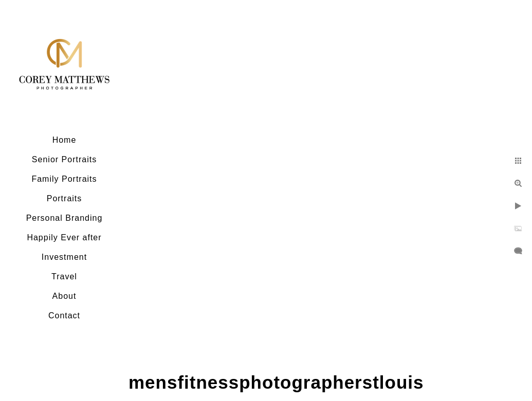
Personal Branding (65, 218)
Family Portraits (64, 179)
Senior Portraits (64, 159)
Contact (64, 316)
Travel (64, 276)
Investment (64, 257)
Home (65, 140)
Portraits (65, 198)
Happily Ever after (64, 237)
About (65, 296)
